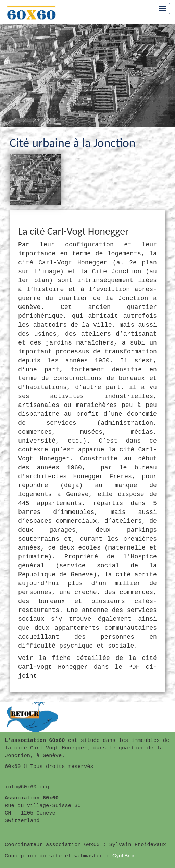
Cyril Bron (124, 855)
